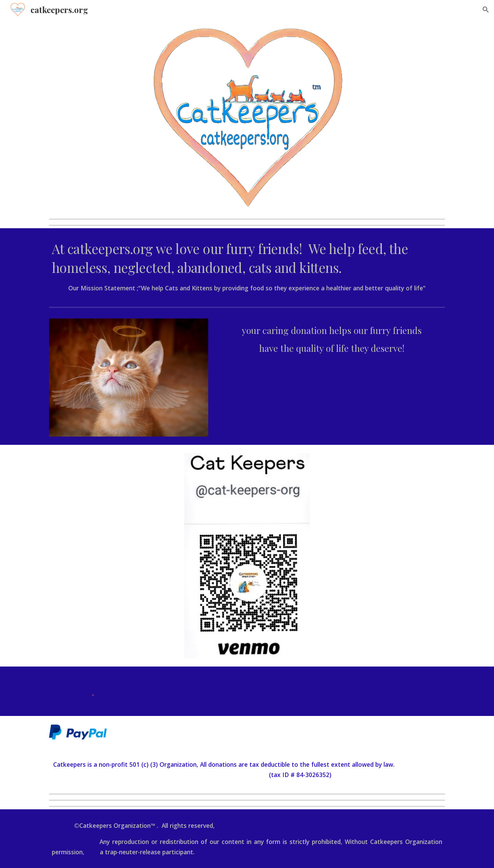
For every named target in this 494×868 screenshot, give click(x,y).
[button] (486, 10)
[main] (247, 266)
